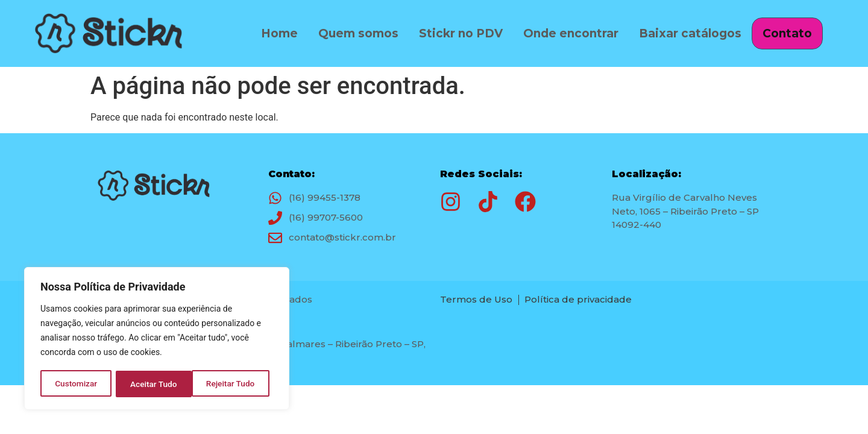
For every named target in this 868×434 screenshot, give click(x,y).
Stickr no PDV (460, 32)
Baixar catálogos (689, 32)
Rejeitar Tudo (155, 384)
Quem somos (357, 32)
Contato (787, 33)
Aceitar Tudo (236, 384)
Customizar (76, 384)
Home (278, 32)
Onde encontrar (570, 32)
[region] (157, 339)
